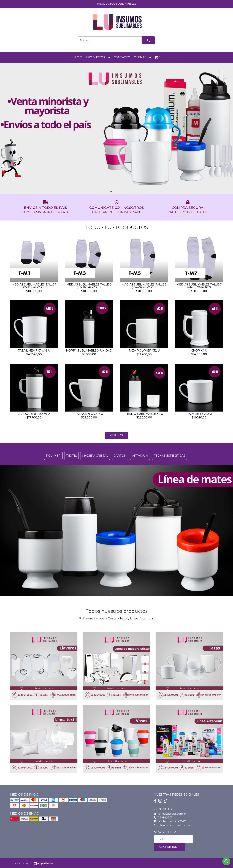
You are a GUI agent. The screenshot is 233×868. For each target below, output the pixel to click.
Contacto (122, 57)
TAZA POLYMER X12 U (144, 351)
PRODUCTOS (98, 57)
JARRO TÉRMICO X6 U (34, 414)
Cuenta (143, 57)
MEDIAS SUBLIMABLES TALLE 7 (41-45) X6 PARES (199, 286)
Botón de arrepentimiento (172, 825)
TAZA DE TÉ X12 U (199, 414)
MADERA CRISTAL (95, 456)
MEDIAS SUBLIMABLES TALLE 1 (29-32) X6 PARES (34, 286)
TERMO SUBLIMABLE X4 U (144, 414)
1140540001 (163, 818)
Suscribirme (169, 847)
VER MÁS (116, 435)
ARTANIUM (140, 456)
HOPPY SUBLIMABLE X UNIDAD (89, 351)
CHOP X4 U (199, 351)
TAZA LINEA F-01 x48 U (34, 351)
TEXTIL (71, 456)
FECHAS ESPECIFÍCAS (170, 456)
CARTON (120, 456)
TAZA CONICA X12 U (89, 414)
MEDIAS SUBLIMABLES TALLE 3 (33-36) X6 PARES (89, 286)
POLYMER (53, 456)
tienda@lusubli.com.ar (170, 814)
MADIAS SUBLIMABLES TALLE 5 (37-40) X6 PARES (144, 286)
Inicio (77, 57)
